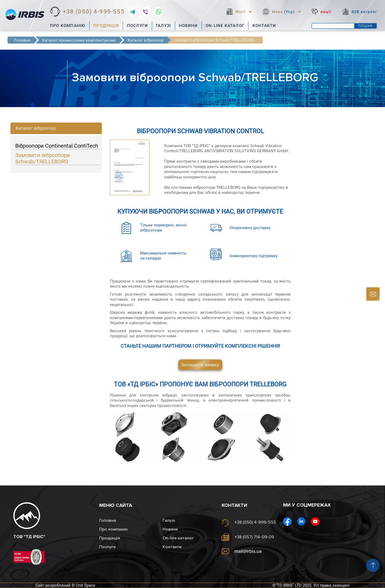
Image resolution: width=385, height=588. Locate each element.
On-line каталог (225, 26)
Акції (326, 12)
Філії (240, 12)
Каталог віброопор (145, 40)
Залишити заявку (200, 365)
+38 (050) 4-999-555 (94, 12)
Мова (283, 12)
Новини (188, 26)
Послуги (137, 26)
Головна (22, 40)
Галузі (163, 26)
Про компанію (68, 26)
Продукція (106, 26)
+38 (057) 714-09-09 (254, 537)
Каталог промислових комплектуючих (79, 40)
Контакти (264, 26)
